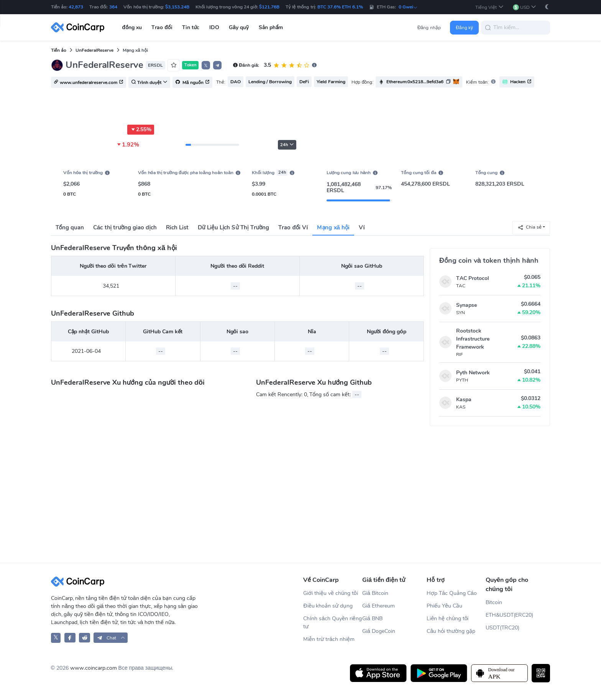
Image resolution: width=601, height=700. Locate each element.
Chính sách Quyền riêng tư (332, 623)
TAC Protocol (473, 278)
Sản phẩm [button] (271, 27)
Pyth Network (473, 373)
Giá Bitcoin (375, 593)
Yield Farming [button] (331, 82)
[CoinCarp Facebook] (70, 638)
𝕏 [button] (206, 66)
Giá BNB (372, 618)
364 (113, 7)
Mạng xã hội (333, 227)
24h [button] (287, 145)
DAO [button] (236, 82)
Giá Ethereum (378, 606)
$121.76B (269, 7)
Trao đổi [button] (162, 27)
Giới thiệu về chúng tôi (330, 593)
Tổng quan (70, 227)
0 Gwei (408, 7)
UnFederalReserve (94, 50)
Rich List (177, 227)
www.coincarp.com (94, 668)
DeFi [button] (304, 82)
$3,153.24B (177, 7)
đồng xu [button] (132, 27)
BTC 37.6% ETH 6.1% (340, 7)
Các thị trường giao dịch (125, 227)
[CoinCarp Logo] (80, 27)
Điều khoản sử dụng (328, 606)
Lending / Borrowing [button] (270, 82)
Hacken (517, 82)
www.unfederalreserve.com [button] (89, 82)
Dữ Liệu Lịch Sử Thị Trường (233, 227)
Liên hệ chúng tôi (447, 618)
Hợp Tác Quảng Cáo (452, 593)
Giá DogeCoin (379, 631)
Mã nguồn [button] (192, 82)
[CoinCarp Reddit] (85, 638)
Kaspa (464, 399)
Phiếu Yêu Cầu (444, 606)
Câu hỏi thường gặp (451, 631)
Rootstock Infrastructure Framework (473, 339)
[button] (489, 7)
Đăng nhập (429, 28)
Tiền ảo (59, 50)
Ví (362, 227)
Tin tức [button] (191, 27)
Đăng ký (464, 28)
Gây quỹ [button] (239, 27)
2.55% (141, 130)
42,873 (76, 7)
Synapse (466, 305)
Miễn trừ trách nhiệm (329, 639)
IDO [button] (214, 27)
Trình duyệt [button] (149, 82)
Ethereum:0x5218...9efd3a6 (415, 82)
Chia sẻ (529, 227)
